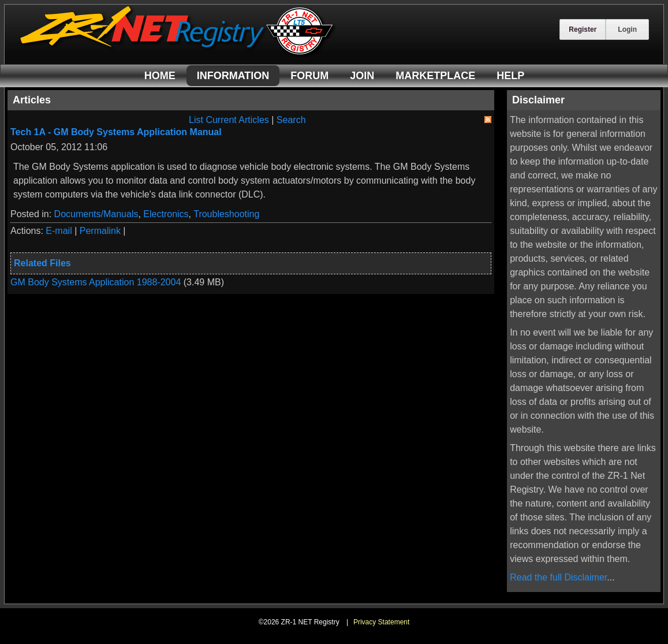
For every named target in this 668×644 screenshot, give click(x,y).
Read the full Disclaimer (558, 577)
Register (583, 29)
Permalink (100, 231)
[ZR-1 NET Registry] (178, 54)
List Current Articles (229, 120)
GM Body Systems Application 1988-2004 (96, 282)
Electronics (166, 214)
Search (291, 120)
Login (627, 29)
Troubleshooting (226, 214)
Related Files (42, 263)
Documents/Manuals (96, 214)
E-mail (59, 231)
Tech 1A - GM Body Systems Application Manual (116, 132)
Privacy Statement (381, 622)
